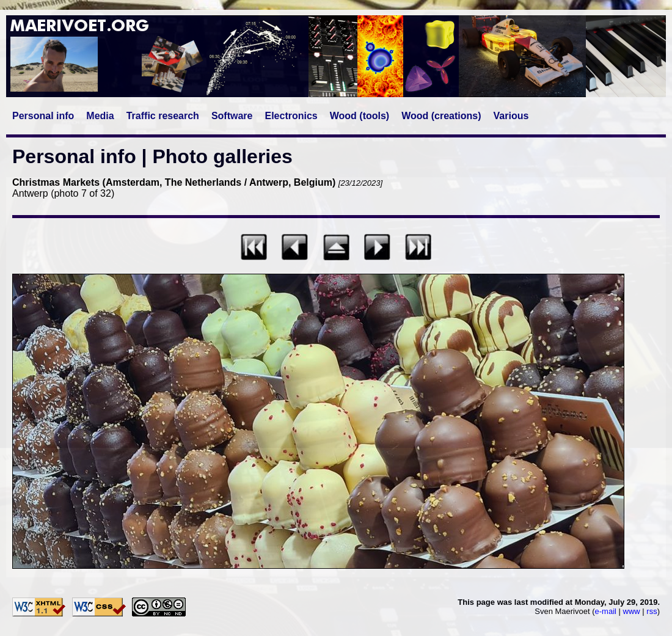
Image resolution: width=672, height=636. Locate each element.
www (632, 611)
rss (652, 611)
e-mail (606, 611)
